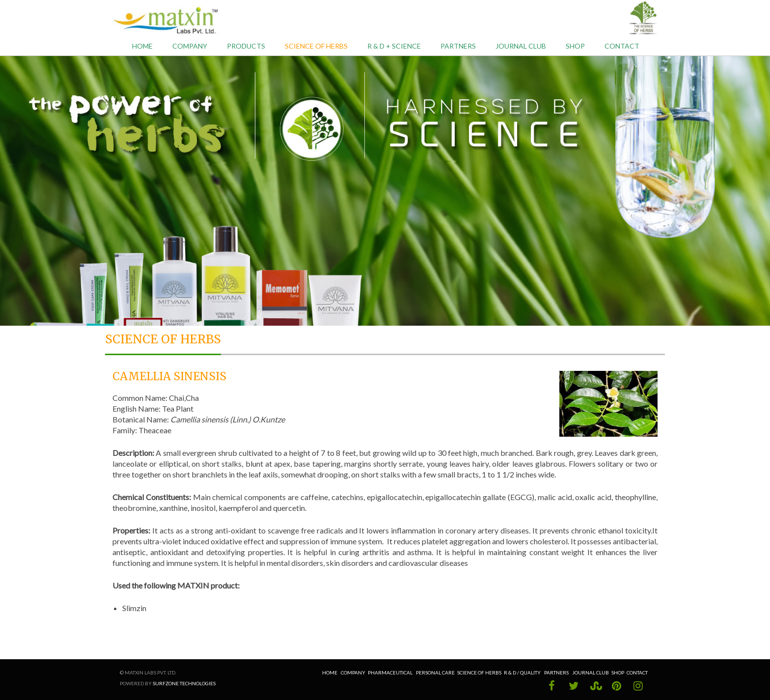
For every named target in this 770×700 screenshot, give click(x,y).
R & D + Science (394, 46)
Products (246, 46)
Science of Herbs (316, 46)
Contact (622, 46)
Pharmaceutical (390, 672)
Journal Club (521, 46)
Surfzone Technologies (184, 683)
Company (190, 46)
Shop (575, 46)
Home (142, 46)
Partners (458, 46)
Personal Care (435, 672)
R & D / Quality (523, 672)
